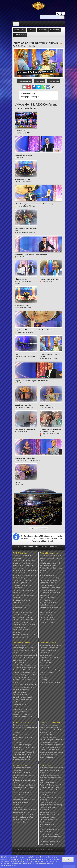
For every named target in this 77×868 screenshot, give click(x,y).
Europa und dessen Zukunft (22, 580)
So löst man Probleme (47, 844)
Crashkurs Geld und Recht (22, 790)
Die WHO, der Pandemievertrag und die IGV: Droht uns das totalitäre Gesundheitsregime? (25, 658)
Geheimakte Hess (19, 627)
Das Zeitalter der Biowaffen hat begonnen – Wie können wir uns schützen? (24, 680)
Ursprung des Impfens (20, 712)
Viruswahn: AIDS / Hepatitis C (23, 714)
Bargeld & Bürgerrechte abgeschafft (25, 810)
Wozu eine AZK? (45, 832)
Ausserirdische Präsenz (48, 817)
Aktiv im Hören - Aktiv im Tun (49, 815)
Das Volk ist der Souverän (48, 827)
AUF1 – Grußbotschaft (47, 575)
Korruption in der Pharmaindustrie (24, 800)
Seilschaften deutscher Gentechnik (51, 752)
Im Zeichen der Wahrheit (48, 590)
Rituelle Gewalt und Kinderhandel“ (51, 645)
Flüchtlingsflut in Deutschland (23, 612)
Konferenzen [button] (19, 30)
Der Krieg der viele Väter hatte (23, 620)
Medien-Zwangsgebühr (47, 605)
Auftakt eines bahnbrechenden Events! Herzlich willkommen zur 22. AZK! (52, 778)
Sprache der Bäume (46, 757)
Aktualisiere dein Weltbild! (48, 585)
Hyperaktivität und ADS (21, 704)
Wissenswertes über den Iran (23, 617)
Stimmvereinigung (46, 615)
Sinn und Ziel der (46, 824)
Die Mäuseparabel (46, 655)
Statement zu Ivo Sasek (48, 622)
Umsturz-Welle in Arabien (21, 605)
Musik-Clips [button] (55, 30)
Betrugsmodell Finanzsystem (22, 792)
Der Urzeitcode (18, 742)
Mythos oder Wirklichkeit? (48, 612)
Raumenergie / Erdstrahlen (22, 755)
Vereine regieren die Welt (21, 812)
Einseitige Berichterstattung (49, 603)
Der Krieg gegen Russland (22, 583)
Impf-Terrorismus (19, 707)
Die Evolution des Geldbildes (22, 795)
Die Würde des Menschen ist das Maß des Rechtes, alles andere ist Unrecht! (51, 558)
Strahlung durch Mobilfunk (48, 755)
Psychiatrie (43, 677)
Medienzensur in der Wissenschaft (51, 607)
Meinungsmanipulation (47, 610)
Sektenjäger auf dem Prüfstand (50, 682)
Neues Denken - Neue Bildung (50, 670)
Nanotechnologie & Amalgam (23, 709)
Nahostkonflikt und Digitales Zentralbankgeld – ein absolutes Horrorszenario (23, 775)
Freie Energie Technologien (22, 745)
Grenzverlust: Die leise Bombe (50, 588)
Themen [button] (31, 30)
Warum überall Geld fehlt (21, 822)
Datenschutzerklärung (44, 850)
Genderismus (44, 653)
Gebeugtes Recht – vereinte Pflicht (51, 573)
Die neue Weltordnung (20, 622)
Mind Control (44, 665)
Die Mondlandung (46, 822)
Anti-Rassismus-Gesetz (48, 620)
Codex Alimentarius (19, 663)
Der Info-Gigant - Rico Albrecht (23, 815)
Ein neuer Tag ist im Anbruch (49, 829)
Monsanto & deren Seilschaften (50, 750)
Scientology (44, 680)
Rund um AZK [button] (19, 35)
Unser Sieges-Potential (47, 812)
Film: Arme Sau (18, 797)
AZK (53, 824)
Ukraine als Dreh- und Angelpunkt (24, 625)
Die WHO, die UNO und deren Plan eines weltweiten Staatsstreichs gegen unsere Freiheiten (25, 687)
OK (68, 860)
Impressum (19, 855)
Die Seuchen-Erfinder (20, 695)
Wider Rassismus (46, 600)
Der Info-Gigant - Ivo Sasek (49, 820)
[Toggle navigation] (16, 24)
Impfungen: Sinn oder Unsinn (23, 717)
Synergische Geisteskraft (48, 783)
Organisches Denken (47, 672)
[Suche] (50, 17)
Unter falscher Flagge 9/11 (49, 617)
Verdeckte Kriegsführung (21, 615)
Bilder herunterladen (39, 529)
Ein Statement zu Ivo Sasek (49, 834)
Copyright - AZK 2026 (22, 850)
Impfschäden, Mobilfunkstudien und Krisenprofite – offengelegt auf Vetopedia (51, 770)
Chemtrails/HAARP (46, 735)
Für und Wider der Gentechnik (50, 747)
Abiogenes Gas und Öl (20, 735)
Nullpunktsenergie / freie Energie (24, 752)
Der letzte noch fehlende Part (49, 790)
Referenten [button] (42, 30)
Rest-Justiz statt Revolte (48, 598)
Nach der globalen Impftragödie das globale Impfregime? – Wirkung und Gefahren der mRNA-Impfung (25, 667)
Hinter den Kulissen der (48, 842)
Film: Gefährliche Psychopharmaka (51, 745)
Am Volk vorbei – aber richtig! (49, 578)
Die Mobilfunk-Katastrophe (49, 742)
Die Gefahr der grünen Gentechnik (51, 740)
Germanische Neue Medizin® (23, 697)
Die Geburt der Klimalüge (48, 737)
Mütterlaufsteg (45, 667)
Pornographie (44, 675)
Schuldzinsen (17, 807)
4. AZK (58, 842)
